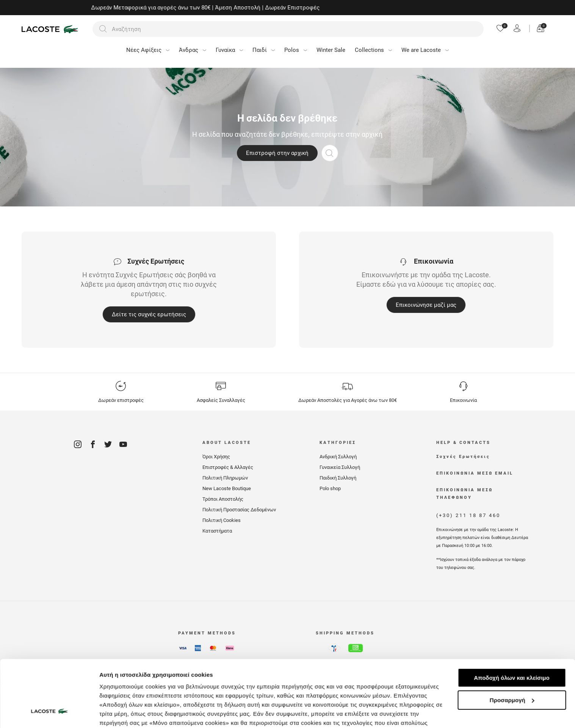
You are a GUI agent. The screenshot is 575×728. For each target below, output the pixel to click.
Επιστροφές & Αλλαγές (228, 467)
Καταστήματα (217, 531)
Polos (296, 50)
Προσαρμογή (512, 643)
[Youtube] (123, 447)
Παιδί (264, 50)
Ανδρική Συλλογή (338, 457)
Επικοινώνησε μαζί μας (426, 305)
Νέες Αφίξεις (148, 50)
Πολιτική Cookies (222, 520)
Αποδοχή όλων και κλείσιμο (512, 621)
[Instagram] (78, 447)
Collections (373, 50)
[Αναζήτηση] (288, 29)
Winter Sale (331, 50)
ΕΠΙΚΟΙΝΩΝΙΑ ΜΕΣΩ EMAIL (475, 473)
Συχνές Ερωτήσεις (463, 457)
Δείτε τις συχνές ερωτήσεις (149, 314)
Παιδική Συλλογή (338, 478)
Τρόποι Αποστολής (223, 499)
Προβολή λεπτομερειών (132, 713)
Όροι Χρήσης (216, 457)
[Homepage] (51, 29)
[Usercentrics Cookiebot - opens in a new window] (49, 713)
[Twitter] (108, 447)
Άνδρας (193, 50)
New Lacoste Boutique (227, 488)
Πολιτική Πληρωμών (225, 478)
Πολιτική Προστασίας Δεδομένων (239, 510)
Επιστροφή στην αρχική (277, 153)
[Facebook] (93, 447)
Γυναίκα (229, 50)
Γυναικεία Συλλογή (340, 467)
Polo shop (330, 488)
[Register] (517, 29)
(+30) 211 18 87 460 (468, 515)
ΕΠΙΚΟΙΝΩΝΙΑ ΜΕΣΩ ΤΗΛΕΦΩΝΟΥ (465, 494)
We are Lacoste (425, 50)
